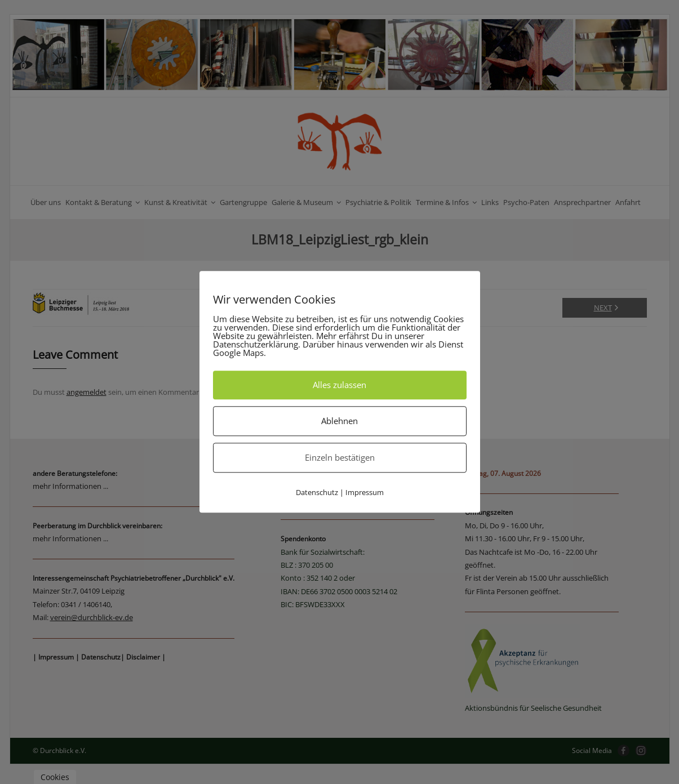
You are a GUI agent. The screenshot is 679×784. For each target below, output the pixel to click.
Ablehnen (339, 421)
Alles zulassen (339, 385)
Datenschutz (317, 492)
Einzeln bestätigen (340, 457)
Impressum (365, 492)
